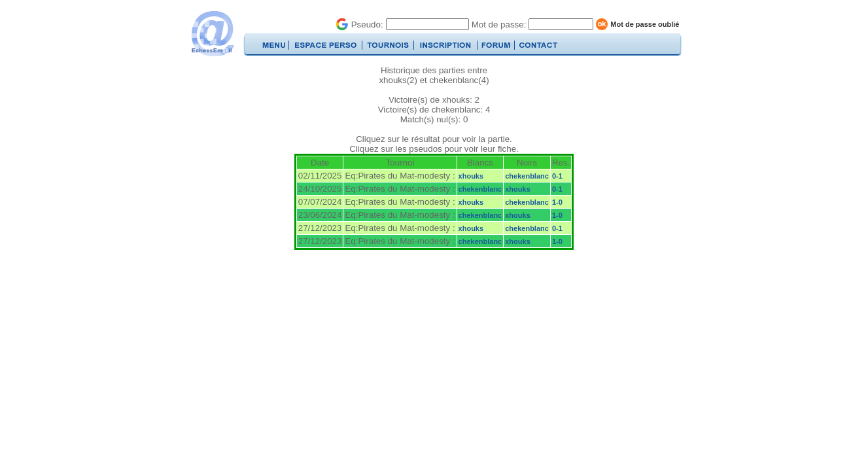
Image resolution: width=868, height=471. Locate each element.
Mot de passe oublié (645, 24)
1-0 (557, 202)
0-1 (557, 176)
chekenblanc (527, 176)
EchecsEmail (212, 34)
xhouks (471, 176)
